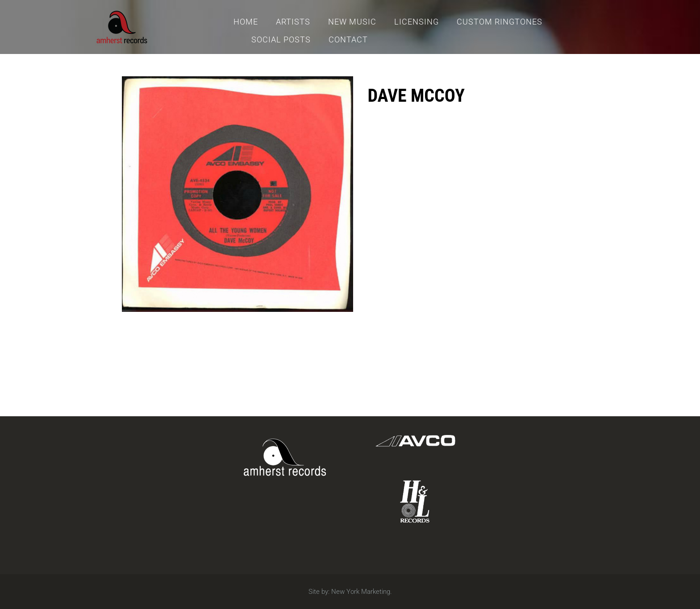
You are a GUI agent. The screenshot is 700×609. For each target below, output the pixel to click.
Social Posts (281, 39)
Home (246, 22)
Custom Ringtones (500, 22)
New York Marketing (361, 592)
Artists (293, 22)
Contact (348, 39)
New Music (352, 22)
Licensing (417, 22)
